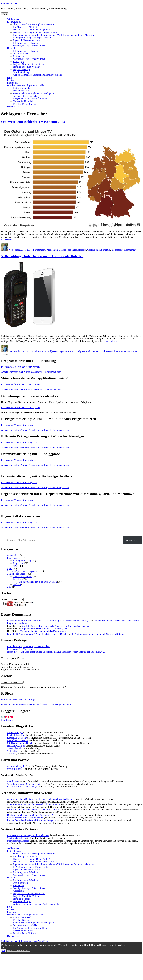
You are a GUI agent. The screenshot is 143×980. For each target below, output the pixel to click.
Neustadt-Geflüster (16, 746)
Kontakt (11, 80)
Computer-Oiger (15, 732)
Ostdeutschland (95, 250)
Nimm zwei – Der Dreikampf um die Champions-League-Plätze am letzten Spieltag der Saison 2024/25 (56, 652)
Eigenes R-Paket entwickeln (26, 40)
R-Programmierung (22, 561)
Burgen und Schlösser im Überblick (30, 99)
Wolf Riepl (14, 250)
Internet (95, 351)
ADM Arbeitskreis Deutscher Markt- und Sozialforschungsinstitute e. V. (41, 799)
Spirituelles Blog (15, 748)
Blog (9, 77)
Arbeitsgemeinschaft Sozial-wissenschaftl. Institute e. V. (34, 804)
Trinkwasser (106, 351)
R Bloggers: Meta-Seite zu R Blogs (18, 700)
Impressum (12, 83)
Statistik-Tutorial (15, 769)
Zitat (9, 587)
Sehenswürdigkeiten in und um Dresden (38, 582)
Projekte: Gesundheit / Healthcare (29, 64)
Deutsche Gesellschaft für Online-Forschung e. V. (31, 815)
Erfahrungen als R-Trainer (25, 43)
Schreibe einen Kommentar (125, 351)
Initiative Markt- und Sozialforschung (25, 818)
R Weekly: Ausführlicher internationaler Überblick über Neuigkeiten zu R (36, 705)
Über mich (12, 48)
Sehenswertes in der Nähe (25, 96)
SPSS (16, 566)
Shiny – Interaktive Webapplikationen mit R (34, 24)
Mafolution (12, 781)
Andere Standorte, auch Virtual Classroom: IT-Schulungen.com (31, 372)
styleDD (11, 754)
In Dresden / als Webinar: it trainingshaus (21, 367)
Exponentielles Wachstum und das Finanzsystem (45, 629)
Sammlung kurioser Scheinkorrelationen (26, 784)
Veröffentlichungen (22, 72)
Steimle (107, 250)
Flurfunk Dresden (15, 735)
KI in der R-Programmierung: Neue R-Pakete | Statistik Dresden (38, 634)
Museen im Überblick (23, 101)
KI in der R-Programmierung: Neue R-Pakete (29, 646)
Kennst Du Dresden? (17, 738)
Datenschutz (13, 107)
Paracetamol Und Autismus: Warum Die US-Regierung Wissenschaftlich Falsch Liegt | (48, 621)
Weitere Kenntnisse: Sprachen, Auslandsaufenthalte (37, 75)
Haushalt (86, 351)
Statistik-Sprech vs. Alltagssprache (24, 571)
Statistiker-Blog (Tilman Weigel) (23, 787)
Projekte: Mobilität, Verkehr (26, 67)
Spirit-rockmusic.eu (16, 838)
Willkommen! (14, 19)
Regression (18, 563)
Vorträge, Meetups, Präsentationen (29, 46)
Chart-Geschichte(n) (23, 576)
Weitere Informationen (19, 950)
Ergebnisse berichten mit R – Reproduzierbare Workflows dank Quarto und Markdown (54, 35)
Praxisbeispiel (14, 558)
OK (4, 951)
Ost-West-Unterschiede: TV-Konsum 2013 (33, 122)
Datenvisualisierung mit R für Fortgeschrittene (35, 32)
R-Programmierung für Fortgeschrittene (32, 38)
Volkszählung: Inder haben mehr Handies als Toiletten (42, 256)
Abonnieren (132, 540)
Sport (10, 569)
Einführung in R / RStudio (25, 27)
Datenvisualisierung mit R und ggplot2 (31, 30)
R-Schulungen (14, 22)
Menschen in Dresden (17, 740)
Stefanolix (12, 751)
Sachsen (54, 250)
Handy (78, 351)
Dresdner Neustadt (22, 91)
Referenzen (18, 56)
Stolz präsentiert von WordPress (33, 941)
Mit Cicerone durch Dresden (21, 743)
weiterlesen (7, 240)
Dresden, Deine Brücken (25, 104)
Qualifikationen (20, 54)
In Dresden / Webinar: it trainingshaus (19, 425)
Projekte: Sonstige (22, 69)
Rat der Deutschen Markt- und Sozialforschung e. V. (32, 820)
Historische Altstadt (22, 88)
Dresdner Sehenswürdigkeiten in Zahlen (26, 85)
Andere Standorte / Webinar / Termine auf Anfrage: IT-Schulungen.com (35, 430)
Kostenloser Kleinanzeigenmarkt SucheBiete (28, 835)
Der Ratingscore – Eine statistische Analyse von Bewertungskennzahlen (55, 626)
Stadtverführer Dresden (18, 841)
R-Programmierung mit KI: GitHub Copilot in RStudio (98, 634)
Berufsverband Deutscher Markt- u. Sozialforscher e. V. (33, 810)
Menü (5, 14)
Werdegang (18, 61)
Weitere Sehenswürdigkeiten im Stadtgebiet (34, 93)
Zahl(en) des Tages (68, 250)
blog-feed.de (7, 720)
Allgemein (12, 555)
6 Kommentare (130, 250)
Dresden (17, 579)
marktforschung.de (16, 766)
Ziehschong (117, 250)
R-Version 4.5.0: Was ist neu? (21, 649)
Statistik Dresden (9, 4)
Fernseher (81, 250)
